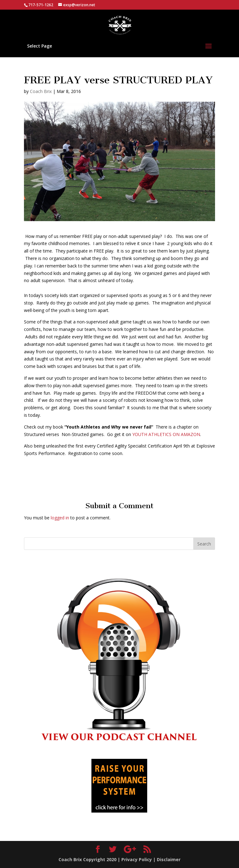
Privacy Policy (137, 859)
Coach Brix (41, 91)
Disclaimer (169, 859)
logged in (60, 518)
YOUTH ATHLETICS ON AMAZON (166, 434)
